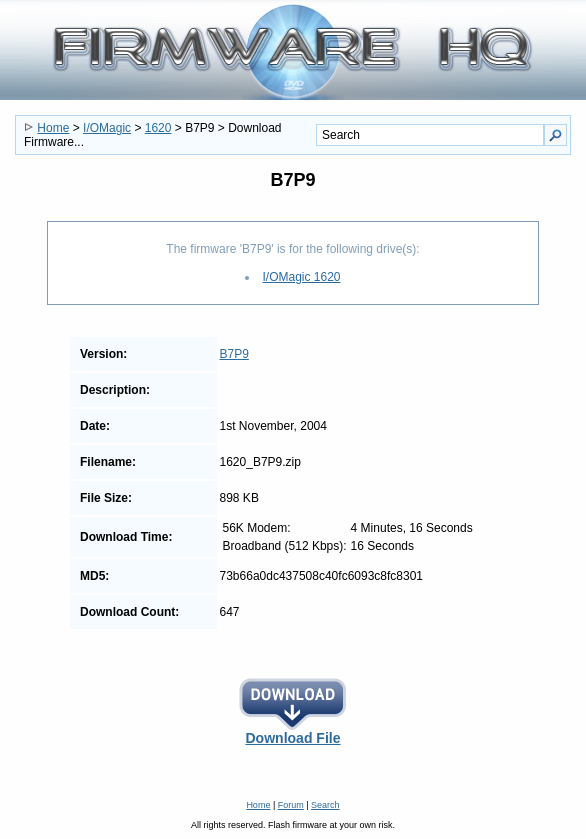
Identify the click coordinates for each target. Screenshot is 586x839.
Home (53, 128)
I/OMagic (107, 128)
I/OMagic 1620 (301, 277)
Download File (293, 731)
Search (325, 805)
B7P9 (234, 354)
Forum (291, 805)
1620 (158, 128)
